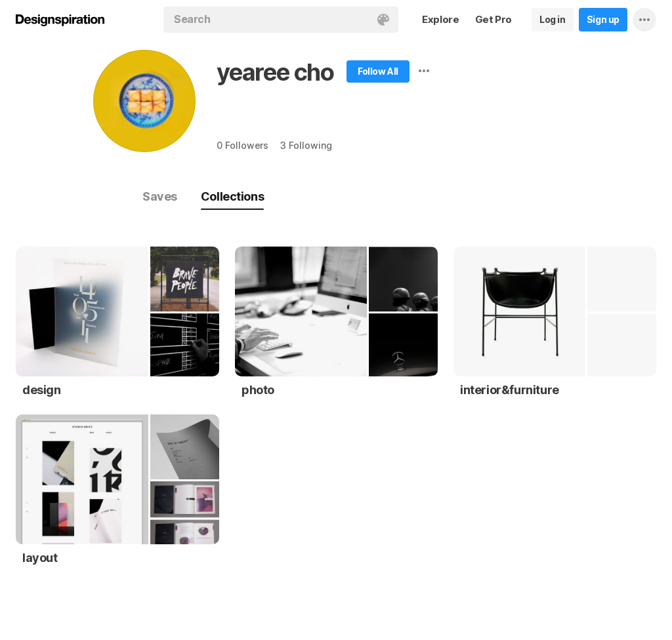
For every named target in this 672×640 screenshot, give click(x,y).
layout (40, 558)
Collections (232, 196)
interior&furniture (510, 390)
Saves (160, 196)
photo (258, 390)
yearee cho (275, 72)
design (42, 390)
